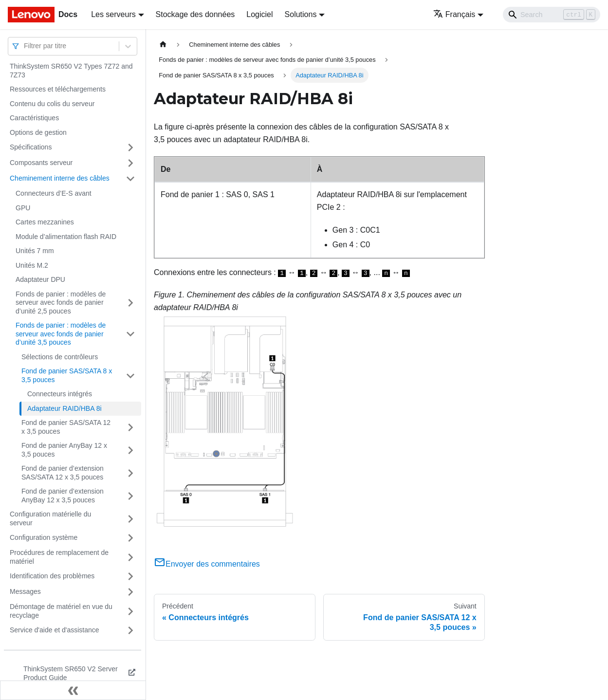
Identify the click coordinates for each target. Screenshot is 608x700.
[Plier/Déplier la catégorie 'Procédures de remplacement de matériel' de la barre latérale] (130, 557)
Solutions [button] (301, 14)
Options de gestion (38, 132)
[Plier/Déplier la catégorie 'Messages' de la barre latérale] (130, 592)
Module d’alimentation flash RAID (66, 237)
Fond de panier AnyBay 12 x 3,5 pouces (64, 450)
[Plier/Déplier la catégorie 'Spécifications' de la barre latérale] (130, 147)
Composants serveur (41, 163)
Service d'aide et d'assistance (55, 630)
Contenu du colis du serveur (52, 104)
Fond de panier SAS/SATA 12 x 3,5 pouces (66, 427)
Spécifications (31, 147)
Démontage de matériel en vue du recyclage (61, 611)
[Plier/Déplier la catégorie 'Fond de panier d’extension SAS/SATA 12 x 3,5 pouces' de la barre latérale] (130, 473)
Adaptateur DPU (40, 279)
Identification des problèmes (52, 576)
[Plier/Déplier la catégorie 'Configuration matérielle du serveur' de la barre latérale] (130, 519)
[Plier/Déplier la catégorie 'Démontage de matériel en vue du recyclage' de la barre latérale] (130, 611)
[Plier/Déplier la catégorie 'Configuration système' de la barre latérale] (130, 538)
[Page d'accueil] (163, 45)
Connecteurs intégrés (60, 394)
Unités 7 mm (35, 251)
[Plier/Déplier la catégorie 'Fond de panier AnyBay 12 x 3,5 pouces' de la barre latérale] (130, 450)
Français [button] (454, 14)
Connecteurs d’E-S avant (54, 193)
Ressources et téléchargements (58, 89)
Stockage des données (195, 14)
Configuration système (44, 537)
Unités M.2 (32, 265)
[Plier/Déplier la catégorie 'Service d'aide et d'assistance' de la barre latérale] (130, 630)
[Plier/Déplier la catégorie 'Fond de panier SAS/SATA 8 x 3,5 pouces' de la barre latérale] (130, 376)
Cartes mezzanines (45, 222)
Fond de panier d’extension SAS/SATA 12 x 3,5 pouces (63, 473)
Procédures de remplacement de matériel (59, 557)
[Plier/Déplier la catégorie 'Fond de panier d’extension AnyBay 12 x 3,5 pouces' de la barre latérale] (130, 496)
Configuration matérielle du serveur (50, 518)
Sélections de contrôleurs (60, 357)
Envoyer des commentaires (207, 564)
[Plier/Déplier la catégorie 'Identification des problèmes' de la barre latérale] (130, 576)
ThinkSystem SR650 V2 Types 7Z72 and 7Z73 (71, 71)
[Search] (552, 15)
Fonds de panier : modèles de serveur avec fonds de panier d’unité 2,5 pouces (61, 303)
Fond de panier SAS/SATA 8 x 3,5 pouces (67, 375)
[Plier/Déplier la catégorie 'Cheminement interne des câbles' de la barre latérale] (130, 179)
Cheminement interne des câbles (60, 178)
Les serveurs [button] (113, 14)
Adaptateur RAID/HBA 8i (64, 408)
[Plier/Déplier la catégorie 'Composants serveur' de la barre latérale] (130, 163)
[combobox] (25, 46)
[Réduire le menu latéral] (73, 690)
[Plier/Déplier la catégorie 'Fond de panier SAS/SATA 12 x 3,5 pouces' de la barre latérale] (130, 427)
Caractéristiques (34, 118)
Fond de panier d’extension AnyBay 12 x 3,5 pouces (63, 496)
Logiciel (259, 14)
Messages (25, 591)
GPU (23, 208)
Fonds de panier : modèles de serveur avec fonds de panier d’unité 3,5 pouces (61, 334)
